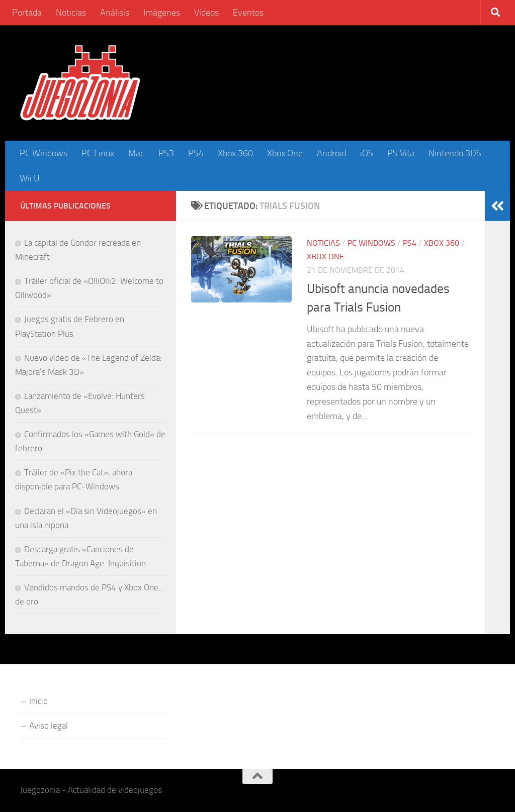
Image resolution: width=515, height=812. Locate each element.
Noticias (71, 13)
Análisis (115, 13)
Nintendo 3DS (455, 153)
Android (331, 153)
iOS (367, 153)
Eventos (248, 13)
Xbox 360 (235, 153)
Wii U (30, 178)
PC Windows (44, 153)
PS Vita (401, 153)
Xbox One (285, 153)
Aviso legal (49, 726)
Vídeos (206, 13)
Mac (136, 153)
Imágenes (162, 13)
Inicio (38, 701)
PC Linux (98, 153)
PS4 (196, 153)
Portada (27, 13)
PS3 (166, 153)
